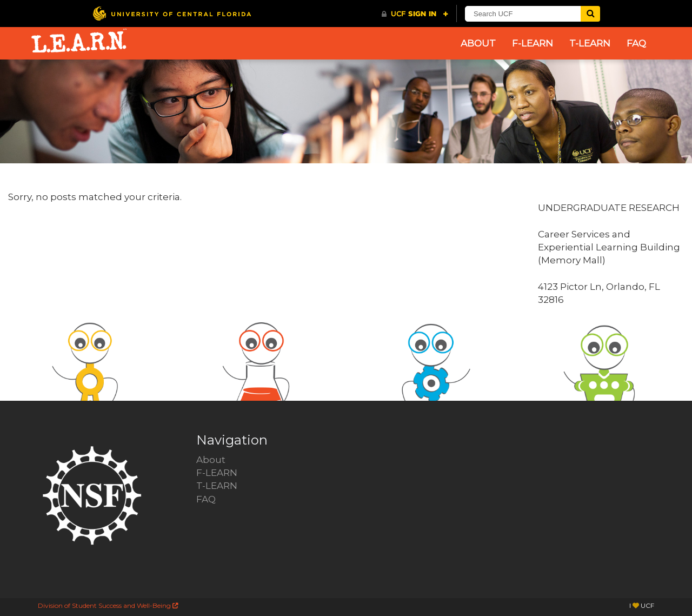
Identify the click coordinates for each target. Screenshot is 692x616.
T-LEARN (590, 43)
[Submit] (590, 14)
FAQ (636, 43)
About (478, 43)
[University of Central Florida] (172, 13)
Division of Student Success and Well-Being (108, 605)
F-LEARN (533, 43)
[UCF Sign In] (415, 14)
